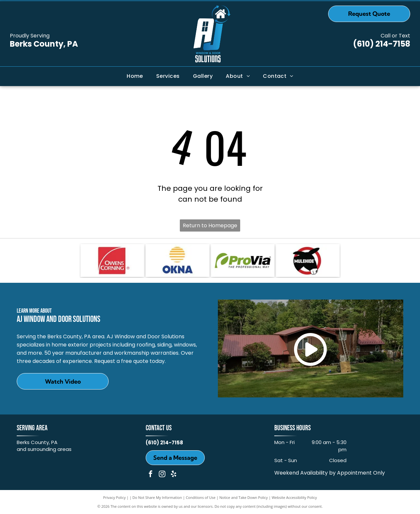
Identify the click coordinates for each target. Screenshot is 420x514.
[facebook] (151, 475)
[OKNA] (178, 260)
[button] (168, 76)
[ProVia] (243, 260)
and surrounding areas (44, 449)
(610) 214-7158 (382, 44)
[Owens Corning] (112, 260)
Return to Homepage (210, 225)
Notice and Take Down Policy (244, 497)
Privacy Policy (114, 497)
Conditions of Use (201, 497)
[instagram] (162, 475)
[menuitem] (135, 76)
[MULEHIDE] (308, 260)
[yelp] (174, 475)
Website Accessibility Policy (294, 497)
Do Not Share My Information (157, 497)
